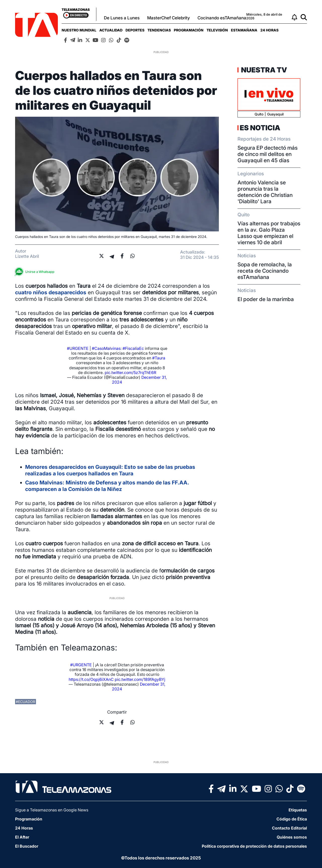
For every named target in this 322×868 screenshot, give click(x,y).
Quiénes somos (292, 837)
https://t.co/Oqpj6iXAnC (91, 679)
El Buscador (27, 846)
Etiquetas (298, 810)
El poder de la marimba (266, 299)
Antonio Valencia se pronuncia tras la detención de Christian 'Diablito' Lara (265, 192)
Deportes (135, 30)
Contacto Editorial (289, 828)
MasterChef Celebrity (169, 18)
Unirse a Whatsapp (36, 272)
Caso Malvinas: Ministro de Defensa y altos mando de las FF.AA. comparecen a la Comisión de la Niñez (107, 486)
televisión (217, 30)
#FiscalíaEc (133, 348)
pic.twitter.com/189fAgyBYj (140, 679)
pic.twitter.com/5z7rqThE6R (130, 373)
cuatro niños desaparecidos (51, 292)
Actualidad (111, 30)
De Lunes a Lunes (122, 18)
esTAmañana (244, 30)
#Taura (159, 358)
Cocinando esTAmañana (222, 18)
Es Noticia (260, 128)
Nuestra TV (263, 70)
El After (22, 837)
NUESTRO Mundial (79, 30)
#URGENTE (78, 348)
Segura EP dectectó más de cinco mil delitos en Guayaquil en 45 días (268, 154)
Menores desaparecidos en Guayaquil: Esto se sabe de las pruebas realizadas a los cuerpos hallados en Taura (110, 470)
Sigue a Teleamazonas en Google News (52, 810)
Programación (189, 30)
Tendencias (159, 30)
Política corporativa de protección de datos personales (254, 846)
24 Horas (269, 30)
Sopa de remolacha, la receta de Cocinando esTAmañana (265, 271)
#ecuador (26, 702)
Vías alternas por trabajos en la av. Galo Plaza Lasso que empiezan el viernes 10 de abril (269, 233)
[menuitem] (79, 30)
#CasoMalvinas (106, 348)
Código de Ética (292, 819)
